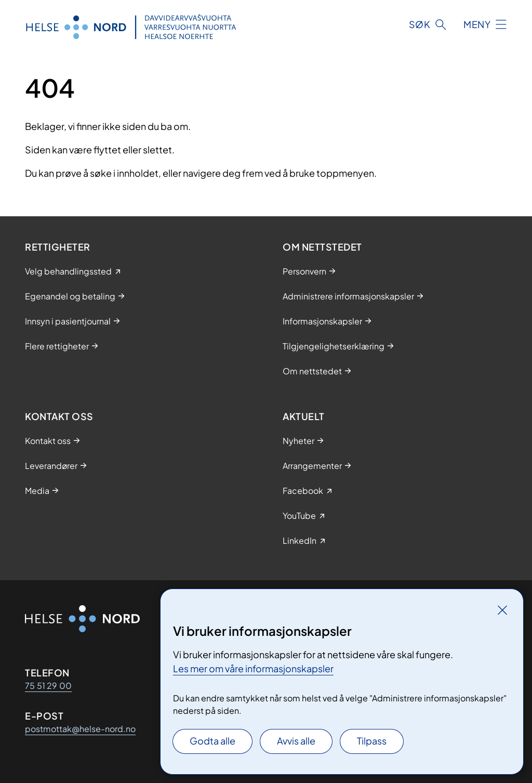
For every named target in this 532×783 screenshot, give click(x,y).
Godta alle (212, 741)
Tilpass (372, 741)
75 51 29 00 (48, 686)
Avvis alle (296, 741)
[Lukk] (502, 610)
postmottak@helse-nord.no (80, 729)
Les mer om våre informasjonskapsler (253, 668)
